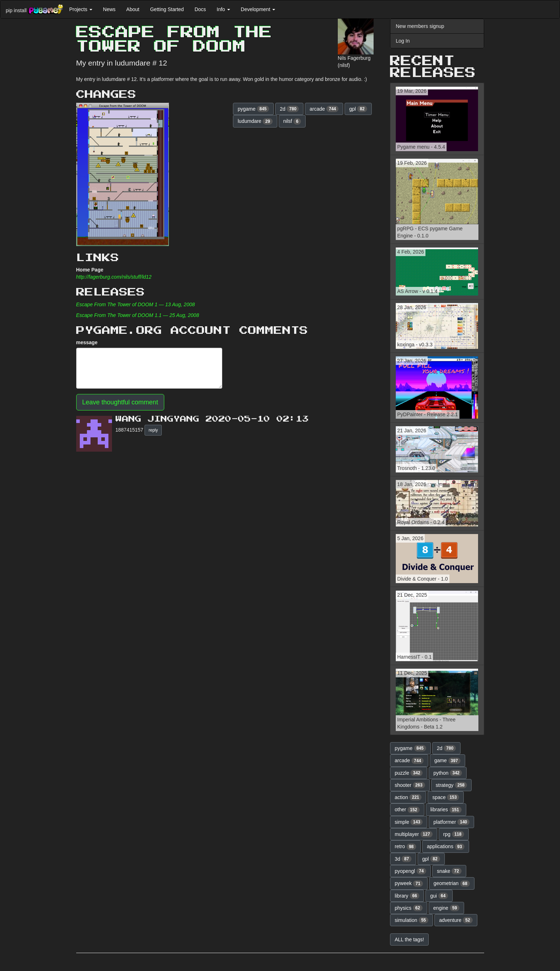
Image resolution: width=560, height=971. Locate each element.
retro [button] (405, 847)
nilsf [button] (292, 121)
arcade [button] (324, 109)
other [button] (407, 810)
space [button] (446, 797)
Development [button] (258, 9)
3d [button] (403, 859)
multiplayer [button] (414, 834)
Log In (403, 41)
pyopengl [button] (410, 871)
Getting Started (167, 9)
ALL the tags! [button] (409, 939)
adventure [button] (456, 920)
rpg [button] (454, 834)
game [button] (447, 761)
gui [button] (439, 896)
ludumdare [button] (255, 121)
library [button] (407, 896)
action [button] (408, 797)
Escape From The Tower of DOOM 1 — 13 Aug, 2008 (136, 304)
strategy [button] (452, 785)
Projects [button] (81, 9)
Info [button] (223, 9)
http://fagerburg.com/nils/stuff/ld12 (114, 277)
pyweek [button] (409, 884)
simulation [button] (412, 920)
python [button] (448, 773)
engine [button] (446, 908)
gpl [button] (358, 109)
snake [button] (449, 871)
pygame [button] (253, 109)
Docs (200, 9)
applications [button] (446, 847)
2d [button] (289, 109)
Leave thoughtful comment (120, 402)
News (109, 9)
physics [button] (409, 908)
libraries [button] (446, 810)
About (133, 9)
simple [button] (409, 822)
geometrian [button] (452, 884)
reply (153, 430)
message (87, 342)
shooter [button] (410, 785)
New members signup (420, 26)
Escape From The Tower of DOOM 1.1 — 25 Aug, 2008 (138, 315)
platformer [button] (451, 822)
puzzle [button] (409, 773)
